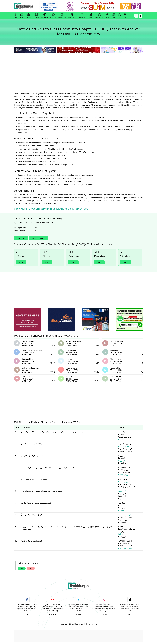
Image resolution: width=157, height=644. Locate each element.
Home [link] (16, 16)
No (31, 568)
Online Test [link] (62, 16)
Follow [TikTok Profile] (130, 615)
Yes (22, 568)
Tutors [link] (113, 16)
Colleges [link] (29, 16)
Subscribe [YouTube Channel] (53, 615)
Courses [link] (36, 16)
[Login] (140, 16)
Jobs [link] (108, 16)
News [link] (22, 16)
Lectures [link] (53, 16)
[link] (51, 6)
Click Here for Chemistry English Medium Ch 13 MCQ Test (51, 209)
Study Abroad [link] (100, 16)
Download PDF (38, 238)
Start (21, 262)
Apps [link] (125, 16)
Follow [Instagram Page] (104, 615)
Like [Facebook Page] (27, 615)
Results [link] (90, 16)
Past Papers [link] (72, 16)
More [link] (119, 16)
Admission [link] (45, 16)
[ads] (27, 319)
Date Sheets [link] (82, 16)
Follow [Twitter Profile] (78, 615)
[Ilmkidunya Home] (26, 6)
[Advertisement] (78, 70)
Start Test (21, 238)
